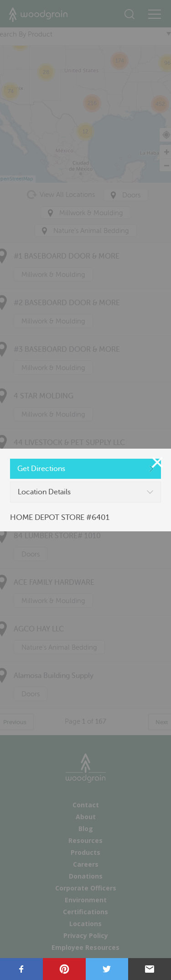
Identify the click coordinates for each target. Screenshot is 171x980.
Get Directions (41, 469)
